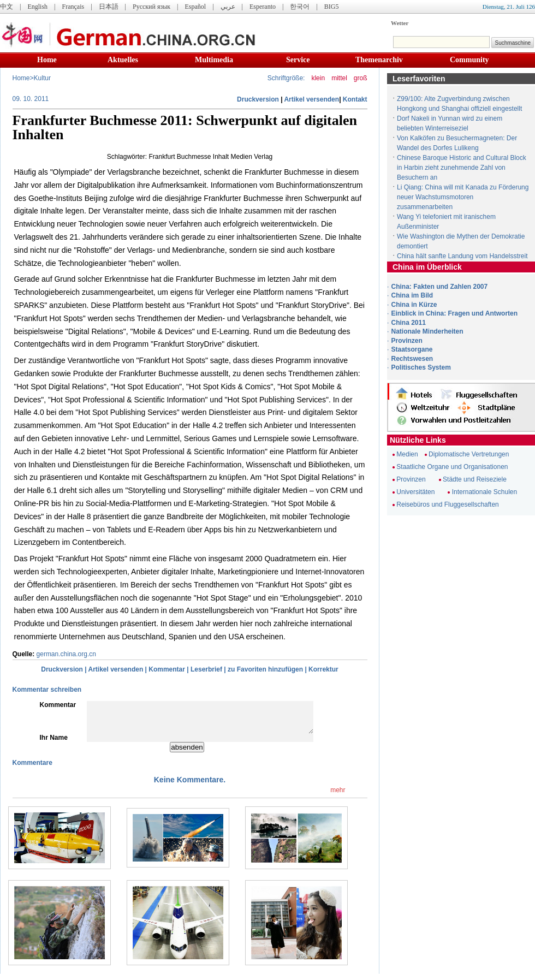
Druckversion (258, 99)
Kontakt (355, 99)
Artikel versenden (311, 99)
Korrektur (323, 669)
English (37, 7)
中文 (7, 7)
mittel (339, 78)
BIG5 (332, 7)
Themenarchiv (379, 60)
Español (196, 7)
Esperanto (263, 7)
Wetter (400, 23)
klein (318, 78)
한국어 (300, 7)
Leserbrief (206, 669)
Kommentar (167, 669)
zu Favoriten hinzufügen (265, 669)
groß (361, 78)
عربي (228, 7)
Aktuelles (123, 60)
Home (47, 60)
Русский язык (151, 7)
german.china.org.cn (66, 654)
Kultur (42, 78)
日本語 (109, 7)
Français (73, 7)
